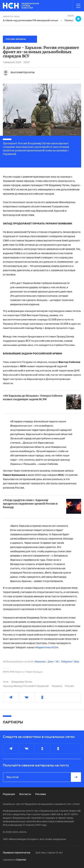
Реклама (41, 794)
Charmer (21, 860)
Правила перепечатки (17, 853)
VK (57, 662)
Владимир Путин (22, 682)
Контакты (25, 794)
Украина (57, 686)
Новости (40, 662)
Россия (69, 686)
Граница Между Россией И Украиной (26, 686)
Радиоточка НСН (47, 647)
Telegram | (67, 662)
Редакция (9, 794)
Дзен (51, 662)
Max (77, 662)
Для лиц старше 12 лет (49, 853)
